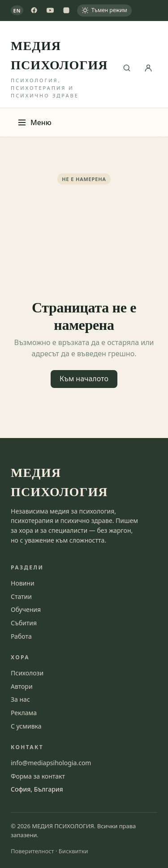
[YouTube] (50, 10)
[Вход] (148, 68)
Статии (21, 596)
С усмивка (26, 726)
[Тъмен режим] (104, 11)
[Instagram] (66, 10)
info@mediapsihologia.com (51, 763)
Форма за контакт (38, 776)
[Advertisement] (84, 241)
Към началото (84, 379)
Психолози (27, 673)
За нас (20, 699)
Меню (34, 122)
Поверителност (32, 851)
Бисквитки (73, 851)
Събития (24, 623)
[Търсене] (127, 68)
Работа (21, 636)
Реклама (24, 713)
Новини (23, 583)
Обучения (26, 609)
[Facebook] (34, 10)
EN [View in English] (17, 11)
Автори (22, 686)
